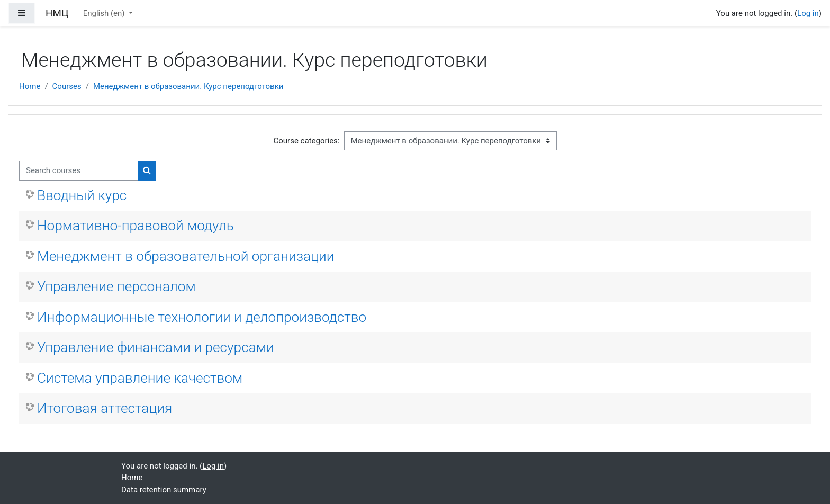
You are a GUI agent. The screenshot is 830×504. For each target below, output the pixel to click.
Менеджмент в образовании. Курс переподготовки (188, 86)
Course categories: (307, 141)
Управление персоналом (116, 286)
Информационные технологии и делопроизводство (202, 317)
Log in (808, 13)
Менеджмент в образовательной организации (186, 256)
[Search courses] (79, 171)
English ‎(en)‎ (105, 13)
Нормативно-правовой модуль (136, 226)
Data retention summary (164, 490)
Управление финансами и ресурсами (156, 347)
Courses (67, 86)
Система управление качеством (140, 378)
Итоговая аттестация (105, 408)
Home (30, 86)
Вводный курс (82, 195)
